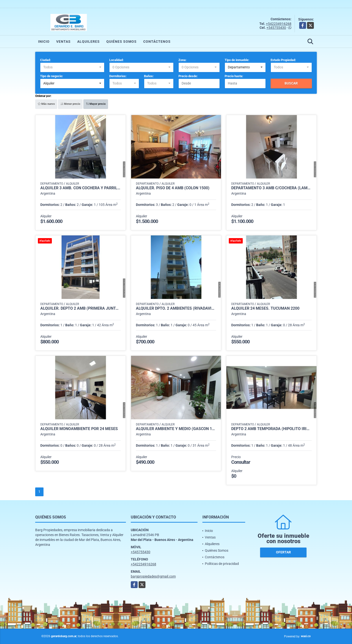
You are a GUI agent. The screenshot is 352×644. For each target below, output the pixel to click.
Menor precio (70, 104)
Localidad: (116, 60)
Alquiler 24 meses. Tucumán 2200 (265, 308)
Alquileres (88, 42)
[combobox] (72, 67)
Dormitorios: (118, 76)
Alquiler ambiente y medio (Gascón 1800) (176, 429)
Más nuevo (46, 104)
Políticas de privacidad (222, 564)
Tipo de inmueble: (237, 60)
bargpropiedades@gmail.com (153, 576)
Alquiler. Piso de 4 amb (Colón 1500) (173, 188)
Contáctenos (157, 42)
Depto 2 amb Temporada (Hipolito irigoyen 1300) (271, 429)
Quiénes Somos (121, 42)
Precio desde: (188, 76)
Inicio (44, 42)
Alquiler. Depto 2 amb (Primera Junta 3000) (81, 308)
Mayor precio (96, 104)
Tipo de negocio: (52, 76)
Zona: (182, 60)
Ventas (63, 42)
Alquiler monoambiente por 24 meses (79, 429)
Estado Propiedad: (283, 60)
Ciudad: (45, 60)
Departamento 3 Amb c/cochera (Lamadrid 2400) (271, 188)
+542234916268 (279, 24)
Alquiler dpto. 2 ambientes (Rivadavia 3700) (176, 308)
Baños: (149, 76)
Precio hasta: (234, 76)
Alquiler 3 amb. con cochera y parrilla (81, 188)
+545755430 (276, 28)
